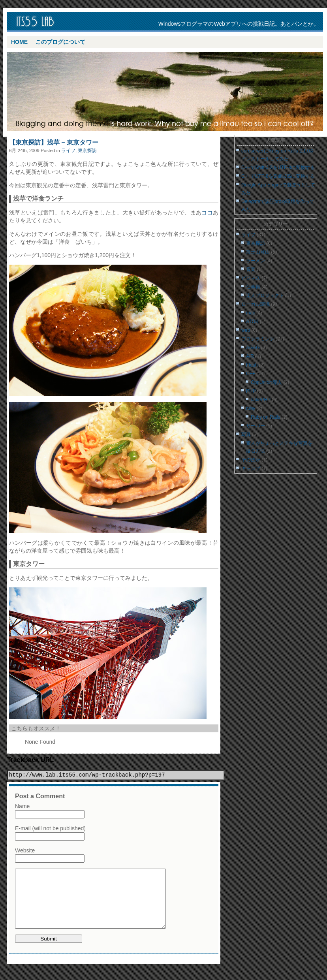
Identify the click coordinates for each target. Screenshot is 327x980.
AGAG (253, 348)
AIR (250, 356)
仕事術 (253, 287)
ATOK (252, 322)
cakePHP (261, 400)
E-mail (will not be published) (50, 828)
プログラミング (258, 339)
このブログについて (60, 42)
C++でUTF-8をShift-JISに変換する (278, 176)
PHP (251, 391)
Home (19, 42)
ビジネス (251, 278)
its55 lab (70, 22)
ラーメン (256, 261)
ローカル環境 (256, 304)
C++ (251, 374)
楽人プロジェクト (265, 295)
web (246, 330)
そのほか (251, 460)
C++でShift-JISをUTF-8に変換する (278, 167)
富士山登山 (258, 252)
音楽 (251, 269)
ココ (207, 213)
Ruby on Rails (266, 417)
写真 (246, 435)
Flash (252, 365)
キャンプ (251, 468)
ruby (251, 408)
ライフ (68, 150)
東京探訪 (87, 150)
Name (22, 806)
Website (25, 850)
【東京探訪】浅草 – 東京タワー (54, 142)
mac (251, 313)
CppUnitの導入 (266, 382)
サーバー (256, 426)
